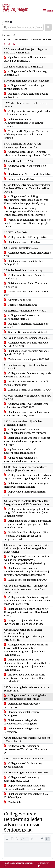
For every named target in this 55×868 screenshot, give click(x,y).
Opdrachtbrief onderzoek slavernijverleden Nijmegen (20, 451)
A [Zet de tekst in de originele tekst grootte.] (5, 44)
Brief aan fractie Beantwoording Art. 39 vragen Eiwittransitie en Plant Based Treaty (26, 612)
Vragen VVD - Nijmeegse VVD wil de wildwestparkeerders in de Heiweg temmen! (26, 134)
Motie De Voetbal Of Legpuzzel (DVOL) (27, 390)
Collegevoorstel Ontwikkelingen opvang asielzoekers (24, 87)
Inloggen (44, 864)
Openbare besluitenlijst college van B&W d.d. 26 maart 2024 (26, 59)
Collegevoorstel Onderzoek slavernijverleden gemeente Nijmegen (25, 431)
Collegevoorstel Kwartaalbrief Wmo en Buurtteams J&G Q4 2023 (26, 406)
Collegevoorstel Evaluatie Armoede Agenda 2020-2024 (26, 344)
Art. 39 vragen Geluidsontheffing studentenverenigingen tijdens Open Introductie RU (24, 678)
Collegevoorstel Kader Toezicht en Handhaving (25, 277)
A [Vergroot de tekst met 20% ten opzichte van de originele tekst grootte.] (9, 44)
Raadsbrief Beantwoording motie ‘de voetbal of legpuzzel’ (26, 383)
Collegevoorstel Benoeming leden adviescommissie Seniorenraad (25, 697)
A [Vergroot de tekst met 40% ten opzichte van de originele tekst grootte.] (14, 44)
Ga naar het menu (1, 2)
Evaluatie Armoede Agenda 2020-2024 (27, 359)
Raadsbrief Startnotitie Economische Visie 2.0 (27, 325)
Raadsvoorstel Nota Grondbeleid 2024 (27, 174)
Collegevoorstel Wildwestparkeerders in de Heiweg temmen (27, 113)
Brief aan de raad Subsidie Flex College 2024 (23, 263)
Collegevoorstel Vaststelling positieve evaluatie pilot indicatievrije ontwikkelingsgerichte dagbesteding (27, 560)
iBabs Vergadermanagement (19, 864)
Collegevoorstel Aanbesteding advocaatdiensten (23, 765)
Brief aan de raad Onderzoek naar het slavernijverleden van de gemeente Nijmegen (27, 441)
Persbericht (13, 802)
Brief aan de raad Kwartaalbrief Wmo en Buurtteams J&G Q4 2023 (27, 414)
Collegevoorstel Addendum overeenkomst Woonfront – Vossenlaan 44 (26, 749)
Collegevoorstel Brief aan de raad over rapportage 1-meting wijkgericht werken (27, 477)
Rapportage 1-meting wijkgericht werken (25, 493)
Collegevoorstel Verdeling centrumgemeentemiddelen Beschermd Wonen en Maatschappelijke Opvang (26, 200)
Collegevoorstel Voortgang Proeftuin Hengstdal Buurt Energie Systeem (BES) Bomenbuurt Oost (27, 512)
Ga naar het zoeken (0, 2)
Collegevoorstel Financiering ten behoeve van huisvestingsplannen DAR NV (27, 154)
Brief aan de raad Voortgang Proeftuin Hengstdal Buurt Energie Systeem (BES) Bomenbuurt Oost (27, 524)
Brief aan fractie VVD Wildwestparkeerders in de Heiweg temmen (24, 123)
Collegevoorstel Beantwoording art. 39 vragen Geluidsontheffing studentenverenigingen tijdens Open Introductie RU (26, 650)
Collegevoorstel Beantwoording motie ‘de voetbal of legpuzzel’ (27, 375)
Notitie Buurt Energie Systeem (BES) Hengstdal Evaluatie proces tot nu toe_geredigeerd (26, 536)
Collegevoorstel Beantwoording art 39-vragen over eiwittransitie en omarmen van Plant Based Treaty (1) (27, 601)
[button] (48, 27)
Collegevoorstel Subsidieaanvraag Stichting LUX (25, 73)
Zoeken (6, 22)
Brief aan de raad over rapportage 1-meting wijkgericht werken (26, 485)
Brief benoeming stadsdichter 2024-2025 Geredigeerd (26, 796)
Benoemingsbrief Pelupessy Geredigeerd (22, 705)
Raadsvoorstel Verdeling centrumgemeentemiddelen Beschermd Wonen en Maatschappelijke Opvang (26, 211)
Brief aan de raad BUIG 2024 (22, 242)
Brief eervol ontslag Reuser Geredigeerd (21, 730)
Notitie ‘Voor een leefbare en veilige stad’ (26, 293)
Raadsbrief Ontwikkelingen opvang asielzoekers (26, 95)
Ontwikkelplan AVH (17, 300)
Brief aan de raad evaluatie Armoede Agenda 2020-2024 (26, 353)
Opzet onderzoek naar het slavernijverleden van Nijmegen (22, 459)
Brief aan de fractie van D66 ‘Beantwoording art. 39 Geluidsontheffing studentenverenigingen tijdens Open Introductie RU (27, 665)
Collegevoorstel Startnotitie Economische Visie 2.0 (22, 317)
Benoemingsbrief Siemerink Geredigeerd (22, 714)
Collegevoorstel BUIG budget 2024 (25, 237)
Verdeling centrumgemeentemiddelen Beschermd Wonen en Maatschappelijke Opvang (27, 223)
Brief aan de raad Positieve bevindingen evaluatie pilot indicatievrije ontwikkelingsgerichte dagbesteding (27, 572)
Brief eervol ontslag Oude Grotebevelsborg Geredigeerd (20, 722)
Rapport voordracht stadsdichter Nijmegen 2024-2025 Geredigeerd (25, 787)
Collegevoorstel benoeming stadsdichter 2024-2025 (22, 779)
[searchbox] (23, 27)
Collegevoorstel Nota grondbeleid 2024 (25, 168)
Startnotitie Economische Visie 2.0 (25, 332)
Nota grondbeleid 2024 (19, 179)
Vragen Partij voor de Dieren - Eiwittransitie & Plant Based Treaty (23, 622)
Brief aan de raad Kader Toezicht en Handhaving (26, 285)
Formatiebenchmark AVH (20, 305)
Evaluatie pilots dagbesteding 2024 (26, 580)
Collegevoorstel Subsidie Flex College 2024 (27, 254)
